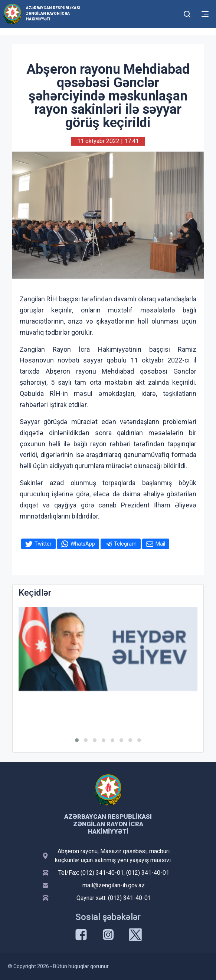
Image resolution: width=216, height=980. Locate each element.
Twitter (43, 544)
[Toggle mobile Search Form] (187, 13)
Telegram (125, 544)
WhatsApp (83, 544)
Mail (160, 544)
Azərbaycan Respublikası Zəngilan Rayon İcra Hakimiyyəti (53, 14)
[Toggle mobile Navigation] (205, 14)
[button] (77, 740)
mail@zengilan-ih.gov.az (114, 885)
